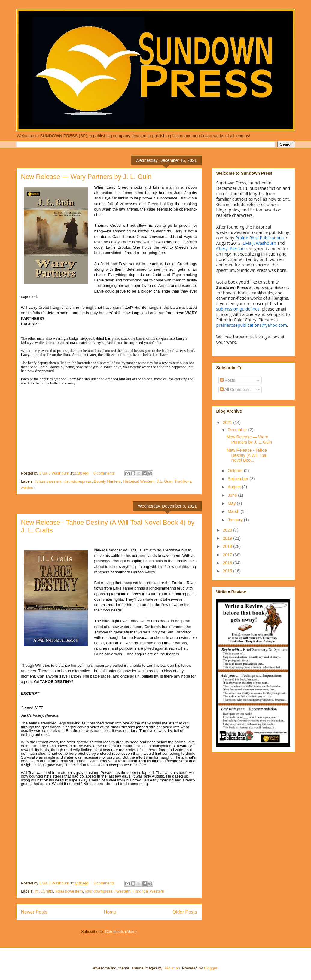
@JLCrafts (44, 891)
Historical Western (139, 481)
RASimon (172, 968)
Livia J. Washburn (259, 243)
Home (110, 912)
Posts (228, 380)
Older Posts (185, 912)
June (233, 495)
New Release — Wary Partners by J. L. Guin (86, 177)
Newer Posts (34, 912)
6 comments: (105, 473)
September (239, 479)
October (236, 471)
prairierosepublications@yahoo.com (252, 325)
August (235, 487)
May (232, 503)
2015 (228, 571)
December (238, 430)
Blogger (210, 968)
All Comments (235, 390)
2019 (228, 538)
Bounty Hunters (107, 481)
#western (122, 891)
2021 (228, 423)
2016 (228, 563)
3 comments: (105, 883)
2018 (228, 546)
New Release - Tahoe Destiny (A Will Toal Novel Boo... (247, 455)
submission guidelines (238, 309)
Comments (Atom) (121, 931)
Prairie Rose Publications (259, 238)
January (236, 520)
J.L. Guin (165, 481)
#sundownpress (78, 481)
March (234, 511)
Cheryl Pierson (230, 249)
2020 (228, 530)
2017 (228, 555)
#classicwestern (48, 481)
